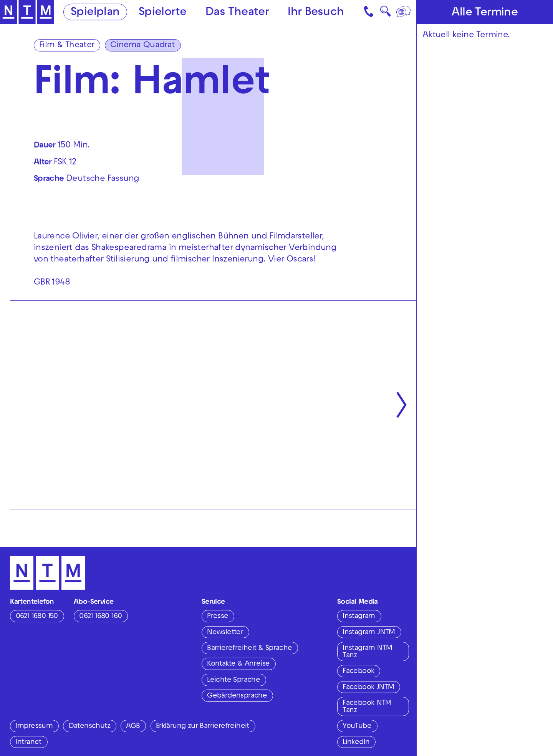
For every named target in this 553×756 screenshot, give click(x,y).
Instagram (359, 617)
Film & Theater (67, 46)
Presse (218, 617)
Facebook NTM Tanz (367, 707)
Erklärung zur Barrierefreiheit (203, 726)
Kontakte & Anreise (238, 664)
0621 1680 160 (100, 617)
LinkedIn (356, 743)
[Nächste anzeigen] (402, 405)
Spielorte (163, 12)
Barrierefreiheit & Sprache (249, 648)
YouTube (357, 726)
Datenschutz (89, 726)
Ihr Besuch (316, 12)
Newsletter (225, 633)
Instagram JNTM (369, 633)
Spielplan (95, 12)
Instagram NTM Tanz (367, 652)
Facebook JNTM (368, 688)
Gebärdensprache (237, 696)
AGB (133, 726)
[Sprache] (404, 12)
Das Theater (237, 12)
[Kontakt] (369, 12)
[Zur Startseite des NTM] (27, 12)
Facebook (358, 671)
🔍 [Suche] (385, 13)
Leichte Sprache (233, 680)
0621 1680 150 (37, 617)
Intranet (29, 743)
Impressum (34, 726)
